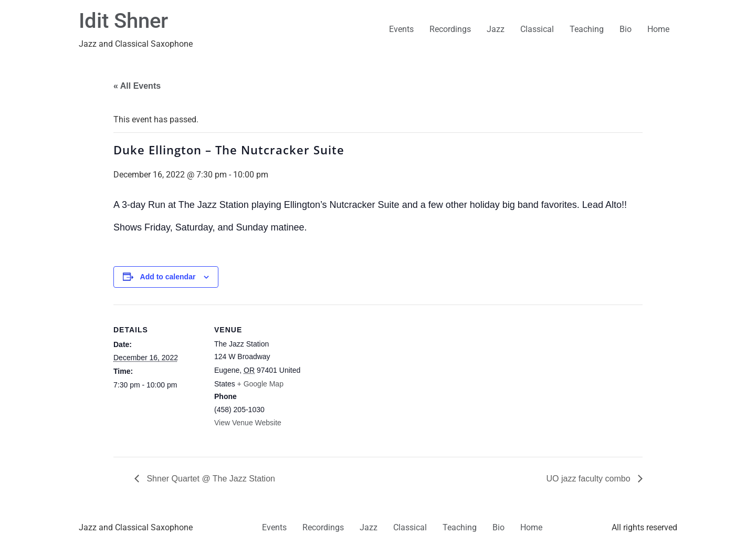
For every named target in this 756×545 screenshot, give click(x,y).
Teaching (587, 29)
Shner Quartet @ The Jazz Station (210, 479)
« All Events (137, 86)
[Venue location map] (370, 377)
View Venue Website (248, 423)
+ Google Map (260, 384)
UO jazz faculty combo (590, 479)
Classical (537, 29)
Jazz (496, 29)
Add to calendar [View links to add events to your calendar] (168, 277)
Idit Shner (123, 21)
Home (658, 29)
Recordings (450, 29)
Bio (626, 29)
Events (401, 29)
